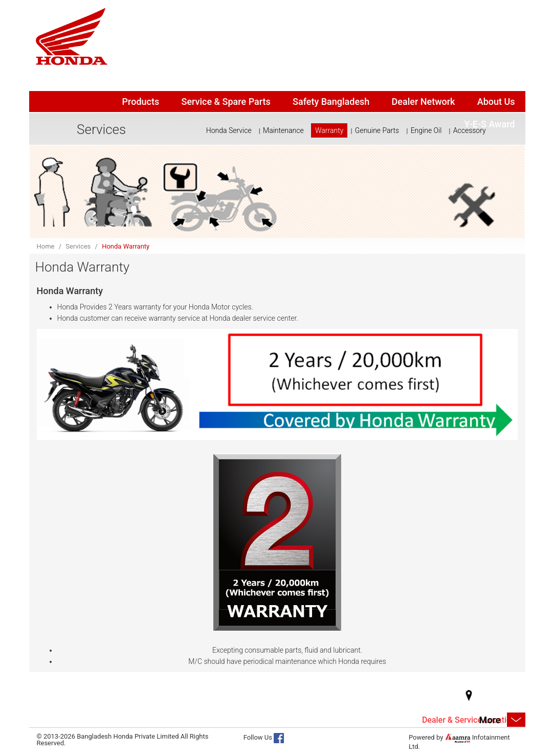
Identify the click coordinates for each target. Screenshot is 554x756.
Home (46, 246)
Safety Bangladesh (331, 102)
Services (78, 246)
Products (141, 102)
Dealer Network (424, 102)
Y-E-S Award (489, 124)
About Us (496, 102)
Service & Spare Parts (226, 102)
